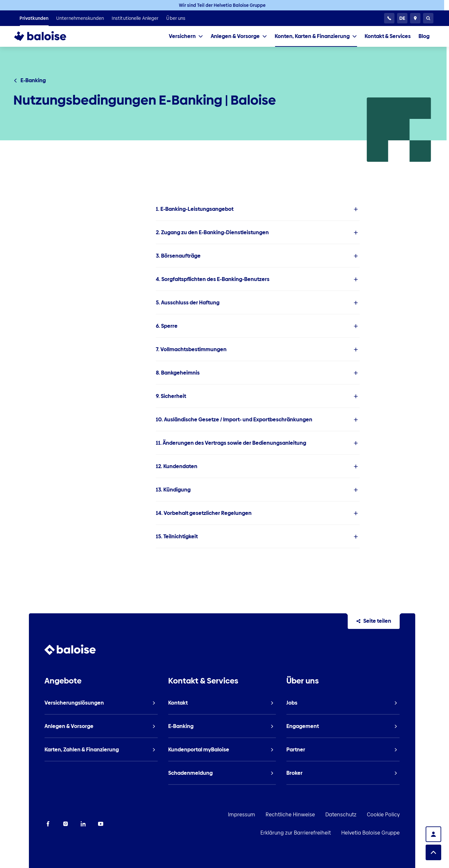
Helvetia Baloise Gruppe (399, 833)
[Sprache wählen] (402, 18)
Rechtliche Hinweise (238, 815)
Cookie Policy (331, 815)
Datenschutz (289, 815)
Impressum (190, 815)
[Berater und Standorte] (415, 18)
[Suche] (428, 18)
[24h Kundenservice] (389, 18)
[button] (258, 209)
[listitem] (34, 18)
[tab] (186, 36)
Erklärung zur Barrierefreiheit (393, 815)
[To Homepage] (47, 36)
